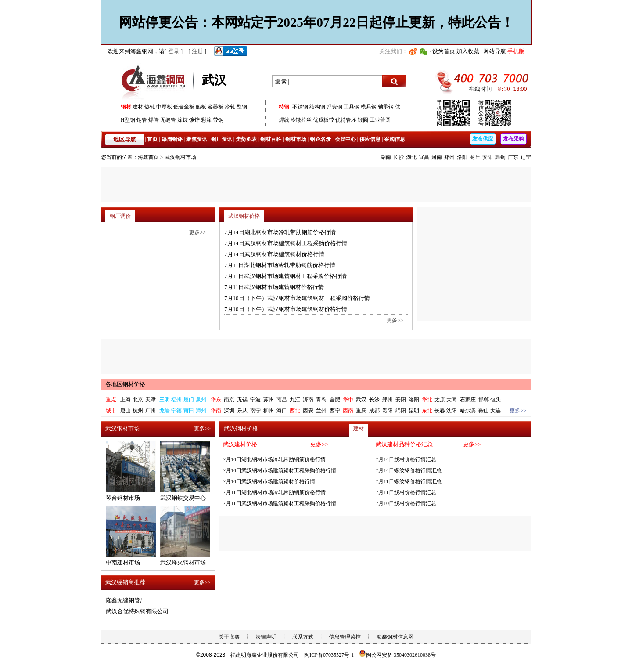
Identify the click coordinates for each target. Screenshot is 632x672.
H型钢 (128, 120)
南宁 (255, 411)
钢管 (142, 120)
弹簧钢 (334, 107)
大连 (496, 411)
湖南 (386, 157)
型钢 (242, 107)
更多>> (395, 320)
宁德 (176, 411)
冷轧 (230, 107)
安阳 (488, 157)
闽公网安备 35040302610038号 (397, 655)
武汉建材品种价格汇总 (404, 444)
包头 (496, 400)
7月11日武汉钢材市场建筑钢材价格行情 (274, 287)
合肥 (335, 400)
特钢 (284, 107)
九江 (295, 400)
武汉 (361, 400)
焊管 (154, 120)
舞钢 (500, 157)
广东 (513, 157)
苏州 (269, 400)
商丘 (475, 157)
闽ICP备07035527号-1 (329, 655)
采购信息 (395, 139)
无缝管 (168, 120)
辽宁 (526, 157)
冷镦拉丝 (301, 120)
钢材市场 (296, 139)
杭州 (138, 411)
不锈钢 (300, 107)
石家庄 (468, 400)
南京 (229, 400)
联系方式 (303, 637)
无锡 (242, 400)
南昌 (282, 400)
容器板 (215, 107)
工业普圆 (380, 120)
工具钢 (352, 107)
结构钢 (317, 107)
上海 (126, 400)
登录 (174, 51)
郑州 (449, 157)
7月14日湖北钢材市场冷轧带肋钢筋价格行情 (280, 232)
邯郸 (484, 400)
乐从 (242, 411)
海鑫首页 (148, 157)
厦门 (189, 400)
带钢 (218, 120)
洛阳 (462, 157)
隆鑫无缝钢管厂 (126, 600)
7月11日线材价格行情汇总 (406, 492)
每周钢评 (172, 139)
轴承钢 (386, 107)
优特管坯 (346, 120)
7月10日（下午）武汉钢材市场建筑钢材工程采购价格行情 (297, 298)
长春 (440, 411)
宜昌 (424, 157)
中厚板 (164, 107)
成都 (374, 411)
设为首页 (444, 51)
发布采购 (513, 139)
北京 (138, 400)
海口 (282, 411)
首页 (152, 139)
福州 (176, 400)
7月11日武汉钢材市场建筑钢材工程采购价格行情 (285, 276)
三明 (165, 400)
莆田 (189, 411)
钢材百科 (271, 139)
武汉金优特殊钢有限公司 (137, 611)
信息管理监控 (345, 637)
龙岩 (165, 411)
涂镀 (183, 120)
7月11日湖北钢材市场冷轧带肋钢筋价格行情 (280, 265)
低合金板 (184, 107)
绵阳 (401, 411)
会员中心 (345, 139)
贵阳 (388, 411)
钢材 (126, 107)
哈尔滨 (468, 411)
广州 (151, 411)
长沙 (399, 157)
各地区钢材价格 (125, 384)
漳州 (201, 411)
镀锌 (194, 120)
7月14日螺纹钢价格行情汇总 (409, 470)
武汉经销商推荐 (125, 582)
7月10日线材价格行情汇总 (406, 503)
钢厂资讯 (222, 139)
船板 (201, 107)
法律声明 (266, 637)
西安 (308, 411)
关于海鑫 (229, 637)
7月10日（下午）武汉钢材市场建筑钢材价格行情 (286, 309)
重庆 (361, 411)
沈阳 (452, 411)
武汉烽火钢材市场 (183, 562)
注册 (197, 51)
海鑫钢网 (155, 81)
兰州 (321, 411)
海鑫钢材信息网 (395, 637)
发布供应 (483, 139)
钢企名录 (320, 139)
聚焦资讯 (197, 139)
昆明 (414, 411)
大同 (452, 400)
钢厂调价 (120, 216)
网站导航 (495, 51)
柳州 (269, 411)
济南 (308, 400)
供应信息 (370, 139)
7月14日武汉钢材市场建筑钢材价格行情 (274, 254)
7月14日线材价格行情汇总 (406, 459)
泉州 (201, 400)
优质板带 (323, 120)
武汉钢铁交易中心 (183, 498)
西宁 (335, 411)
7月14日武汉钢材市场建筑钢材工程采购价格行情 (286, 243)
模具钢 (369, 107)
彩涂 (206, 120)
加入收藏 (468, 51)
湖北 (411, 157)
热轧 (150, 107)
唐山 (126, 411)
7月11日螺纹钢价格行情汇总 (409, 481)
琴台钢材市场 (123, 498)
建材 (138, 107)
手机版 (516, 51)
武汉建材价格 (240, 444)
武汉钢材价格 (244, 216)
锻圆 (363, 120)
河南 (437, 157)
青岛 (321, 400)
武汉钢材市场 (180, 157)
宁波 (255, 400)
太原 (440, 400)
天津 (151, 400)
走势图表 (246, 139)
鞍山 (484, 411)
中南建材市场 (123, 562)
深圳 (229, 411)
